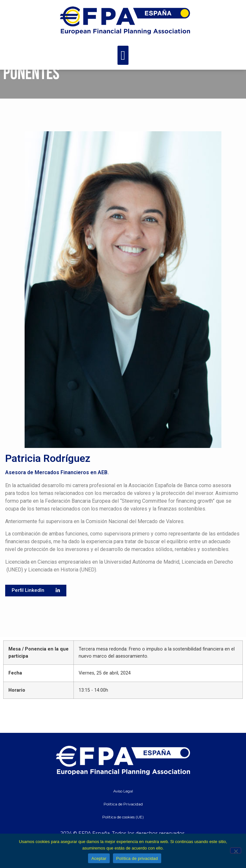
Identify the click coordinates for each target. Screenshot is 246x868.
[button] (123, 55)
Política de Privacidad (123, 824)
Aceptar (99, 858)
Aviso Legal (123, 811)
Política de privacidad (137, 858)
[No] (236, 850)
